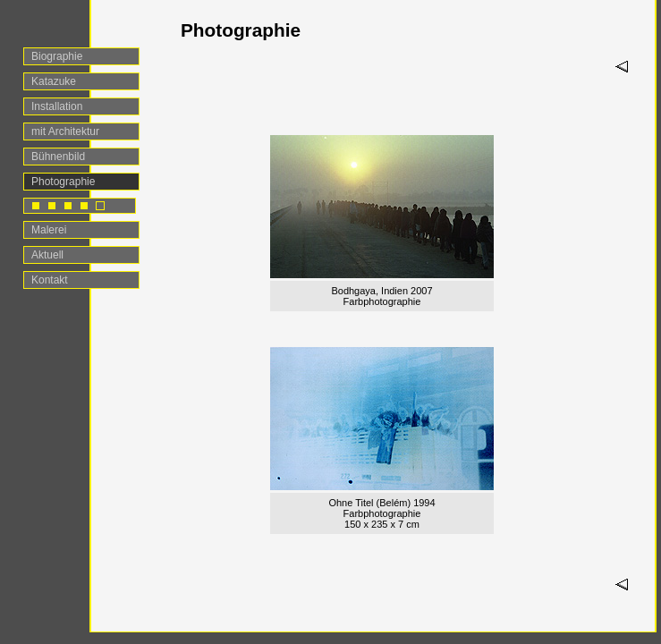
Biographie (57, 56)
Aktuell (47, 255)
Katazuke (54, 81)
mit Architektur (65, 131)
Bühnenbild (58, 157)
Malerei (49, 230)
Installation (57, 106)
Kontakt (50, 280)
